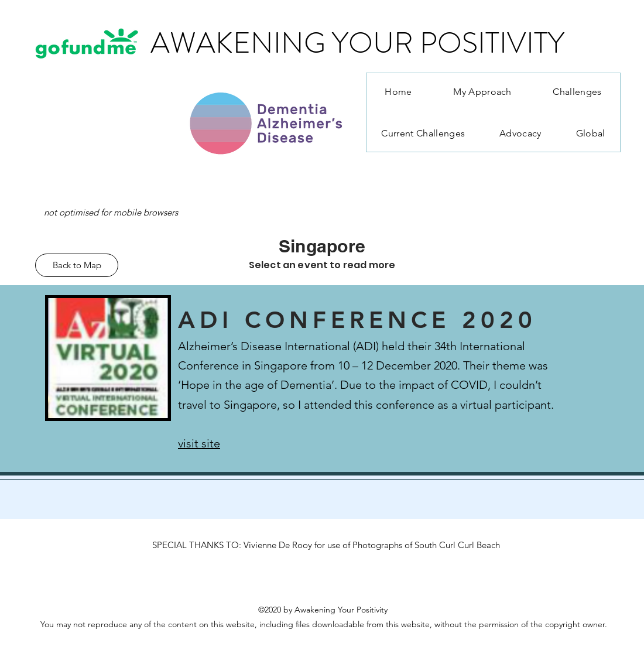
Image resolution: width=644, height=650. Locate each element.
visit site (199, 443)
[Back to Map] (77, 265)
